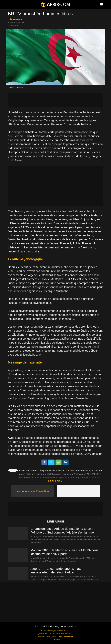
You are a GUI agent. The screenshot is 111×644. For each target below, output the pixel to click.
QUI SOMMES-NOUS (46, 634)
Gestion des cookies (65, 637)
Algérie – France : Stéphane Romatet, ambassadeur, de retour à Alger (57, 571)
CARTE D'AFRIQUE (49, 631)
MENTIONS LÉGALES (65, 634)
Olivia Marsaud (16, 19)
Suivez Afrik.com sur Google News (32, 491)
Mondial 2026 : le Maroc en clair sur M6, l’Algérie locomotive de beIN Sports (65, 552)
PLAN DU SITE (64, 631)
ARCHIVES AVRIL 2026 (47, 637)
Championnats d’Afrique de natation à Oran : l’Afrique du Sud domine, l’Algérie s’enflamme (62, 531)
